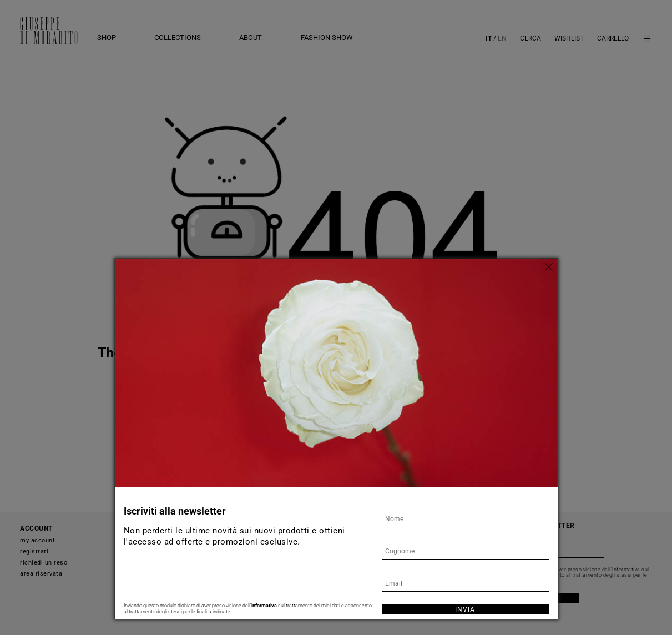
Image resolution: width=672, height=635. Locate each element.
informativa (264, 605)
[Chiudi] (549, 267)
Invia (465, 609)
